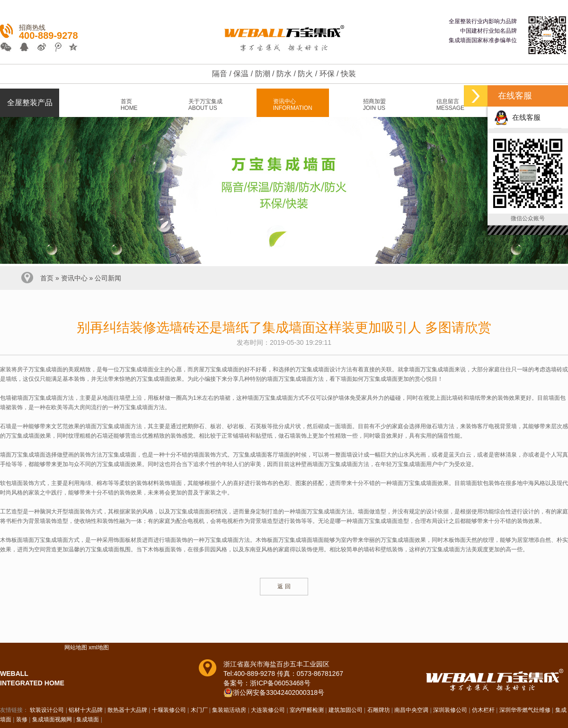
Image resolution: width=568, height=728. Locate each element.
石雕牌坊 (379, 710)
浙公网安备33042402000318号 (279, 692)
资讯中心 (74, 278)
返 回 (284, 586)
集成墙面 (88, 719)
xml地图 (99, 647)
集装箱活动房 (229, 710)
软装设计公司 (47, 710)
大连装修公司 (268, 710)
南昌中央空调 (411, 710)
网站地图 (76, 647)
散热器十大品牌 (127, 710)
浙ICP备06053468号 (280, 683)
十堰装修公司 (169, 710)
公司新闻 (108, 278)
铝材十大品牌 (86, 710)
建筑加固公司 (346, 710)
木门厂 (199, 710)
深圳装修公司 (450, 710)
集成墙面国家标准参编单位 (483, 40)
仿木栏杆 (483, 710)
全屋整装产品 (30, 103)
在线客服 (517, 117)
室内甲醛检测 (307, 710)
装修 (22, 719)
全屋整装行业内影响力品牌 (483, 21)
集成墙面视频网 (52, 719)
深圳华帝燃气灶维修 (525, 710)
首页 (47, 278)
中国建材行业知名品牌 (488, 31)
